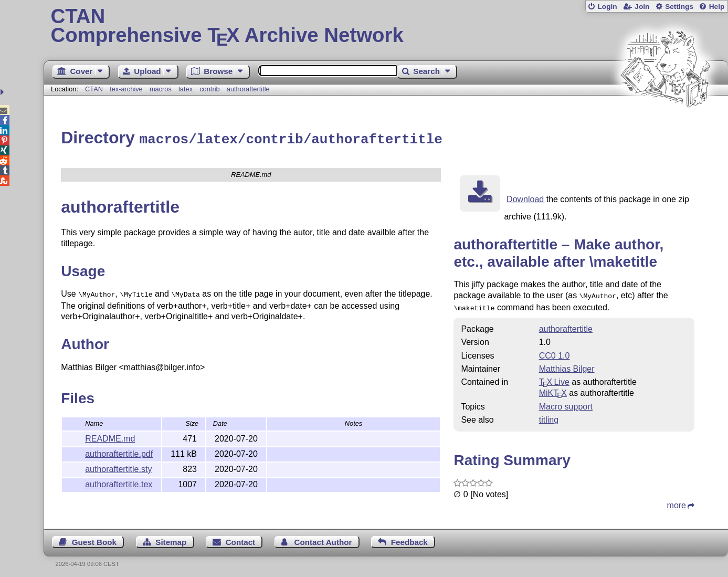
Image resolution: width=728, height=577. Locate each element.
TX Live (554, 378)
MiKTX (553, 389)
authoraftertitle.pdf (119, 451)
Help (717, 7)
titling (549, 416)
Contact (241, 538)
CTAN (94, 89)
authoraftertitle (248, 89)
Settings (679, 7)
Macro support (566, 403)
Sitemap (171, 538)
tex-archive (126, 89)
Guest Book (94, 538)
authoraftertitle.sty (118, 466)
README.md (110, 436)
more (677, 502)
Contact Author (323, 538)
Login (607, 7)
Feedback (409, 538)
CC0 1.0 (555, 352)
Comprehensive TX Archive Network (386, 26)
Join (642, 7)
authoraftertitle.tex (119, 482)
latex (186, 89)
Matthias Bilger (567, 365)
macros (161, 89)
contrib (209, 89)
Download (525, 198)
